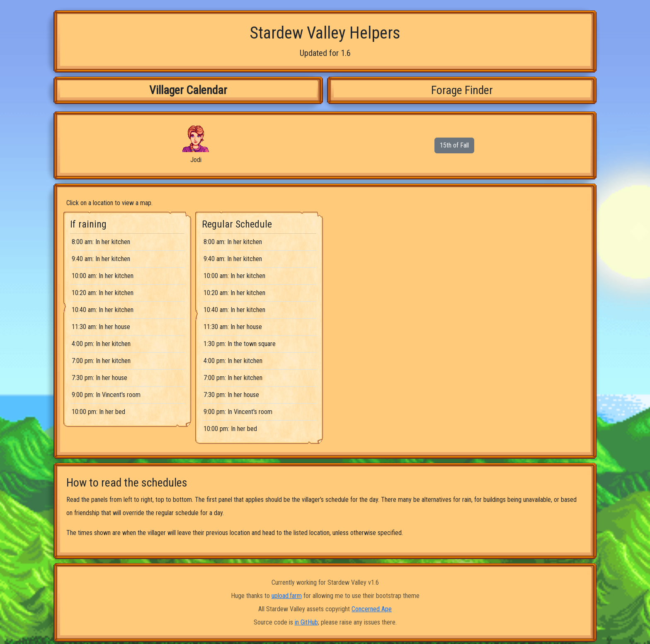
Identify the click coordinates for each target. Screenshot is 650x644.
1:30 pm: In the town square (240, 344)
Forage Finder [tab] (462, 90)
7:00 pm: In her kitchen (101, 361)
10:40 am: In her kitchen (103, 310)
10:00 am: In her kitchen (103, 276)
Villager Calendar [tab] (188, 90)
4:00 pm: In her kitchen (101, 344)
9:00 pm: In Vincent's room (106, 395)
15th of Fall (454, 145)
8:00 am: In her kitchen (101, 242)
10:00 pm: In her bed (98, 412)
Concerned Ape (372, 609)
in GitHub (306, 622)
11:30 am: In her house (101, 327)
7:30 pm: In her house (99, 378)
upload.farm (287, 596)
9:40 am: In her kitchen (101, 259)
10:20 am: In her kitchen (103, 293)
